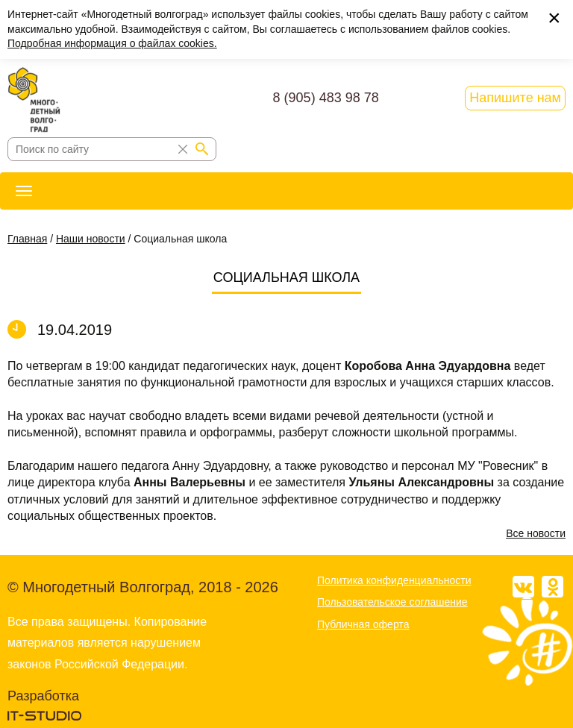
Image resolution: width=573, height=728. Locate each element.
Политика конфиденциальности (394, 580)
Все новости (536, 533)
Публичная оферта (363, 624)
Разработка (43, 696)
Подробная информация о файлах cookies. (112, 43)
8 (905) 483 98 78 (326, 98)
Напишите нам (515, 98)
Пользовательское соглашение (392, 602)
